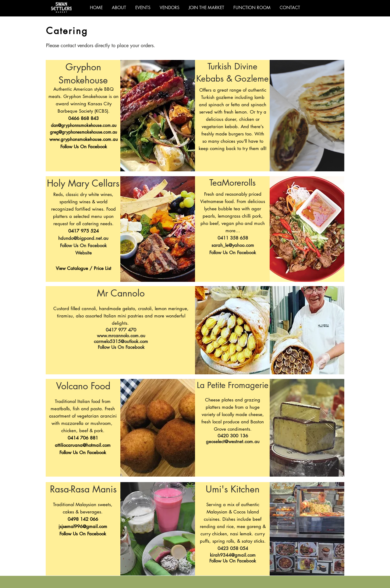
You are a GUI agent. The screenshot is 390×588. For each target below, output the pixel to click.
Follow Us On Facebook (84, 147)
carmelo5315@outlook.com (121, 341)
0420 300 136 (233, 436)
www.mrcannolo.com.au (121, 336)
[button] (170, 8)
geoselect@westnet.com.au (233, 441)
